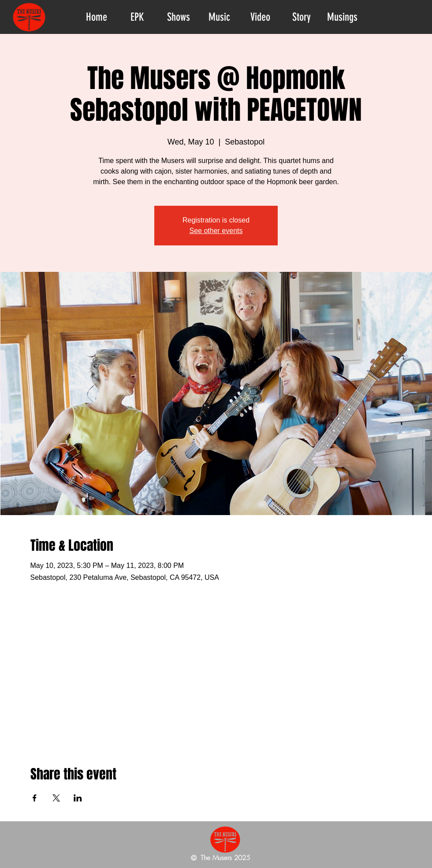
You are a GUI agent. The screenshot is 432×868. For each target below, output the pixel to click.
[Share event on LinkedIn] (78, 798)
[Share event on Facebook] (35, 798)
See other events (216, 231)
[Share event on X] (56, 798)
